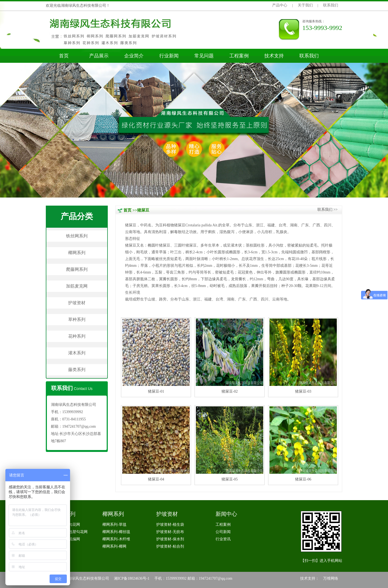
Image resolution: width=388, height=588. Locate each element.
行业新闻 (169, 56)
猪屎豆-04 (156, 479)
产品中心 (280, 5)
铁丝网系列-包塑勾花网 (68, 532)
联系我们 (331, 5)
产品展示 (99, 56)
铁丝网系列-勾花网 (64, 525)
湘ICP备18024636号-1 (132, 578)
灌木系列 (77, 353)
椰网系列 (77, 253)
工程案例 (239, 56)
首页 (64, 56)
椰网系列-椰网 (114, 546)
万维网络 (331, 578)
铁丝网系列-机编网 (64, 539)
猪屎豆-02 (230, 391)
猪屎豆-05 (230, 479)
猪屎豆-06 (303, 479)
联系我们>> (328, 210)
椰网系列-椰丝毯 (116, 532)
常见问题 (204, 56)
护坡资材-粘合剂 (170, 546)
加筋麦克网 (77, 286)
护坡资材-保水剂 (170, 539)
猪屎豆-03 (303, 391)
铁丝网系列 (77, 236)
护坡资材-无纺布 (170, 532)
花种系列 (77, 336)
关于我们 (305, 5)
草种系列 (77, 319)
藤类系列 (77, 370)
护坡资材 (77, 303)
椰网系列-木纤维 (116, 539)
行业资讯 (223, 539)
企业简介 (134, 56)
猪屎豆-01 (156, 391)
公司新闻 (223, 532)
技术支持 (274, 56)
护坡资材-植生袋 (170, 525)
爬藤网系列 (77, 269)
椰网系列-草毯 (114, 525)
